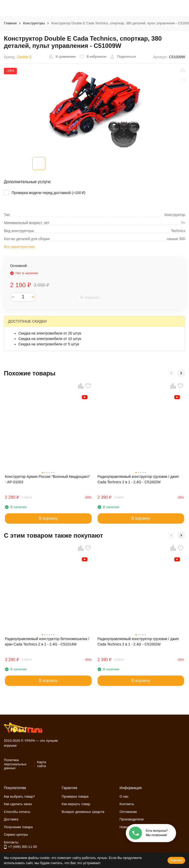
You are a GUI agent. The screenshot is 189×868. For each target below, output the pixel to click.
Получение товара (18, 827)
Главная (10, 23)
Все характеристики (19, 247)
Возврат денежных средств (83, 812)
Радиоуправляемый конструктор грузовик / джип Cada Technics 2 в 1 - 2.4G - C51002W (138, 479)
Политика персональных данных (15, 764)
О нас (124, 796)
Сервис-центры (16, 834)
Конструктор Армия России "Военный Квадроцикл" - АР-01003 (48, 479)
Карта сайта (42, 764)
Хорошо (176, 860)
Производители (132, 819)
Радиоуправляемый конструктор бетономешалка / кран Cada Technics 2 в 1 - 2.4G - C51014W (47, 641)
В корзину (90, 297)
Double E (24, 57)
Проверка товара (75, 796)
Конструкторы (34, 23)
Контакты (127, 804)
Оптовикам (128, 812)
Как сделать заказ (18, 804)
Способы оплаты (17, 812)
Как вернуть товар (76, 804)
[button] (171, 373)
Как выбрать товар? (19, 796)
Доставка (11, 819)
